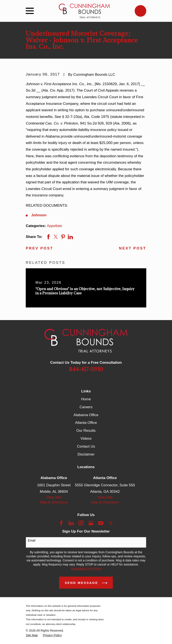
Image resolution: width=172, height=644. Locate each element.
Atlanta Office (86, 423)
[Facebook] (61, 523)
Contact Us (86, 446)
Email (32, 540)
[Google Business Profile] (91, 523)
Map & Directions (54, 502)
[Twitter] (111, 523)
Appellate (55, 226)
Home (86, 399)
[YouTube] (101, 523)
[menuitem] (32, 635)
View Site (54, 497)
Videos (86, 438)
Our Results (86, 431)
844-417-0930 (86, 369)
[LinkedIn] (71, 523)
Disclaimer (86, 454)
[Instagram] (81, 523)
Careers (86, 407)
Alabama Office (86, 415)
